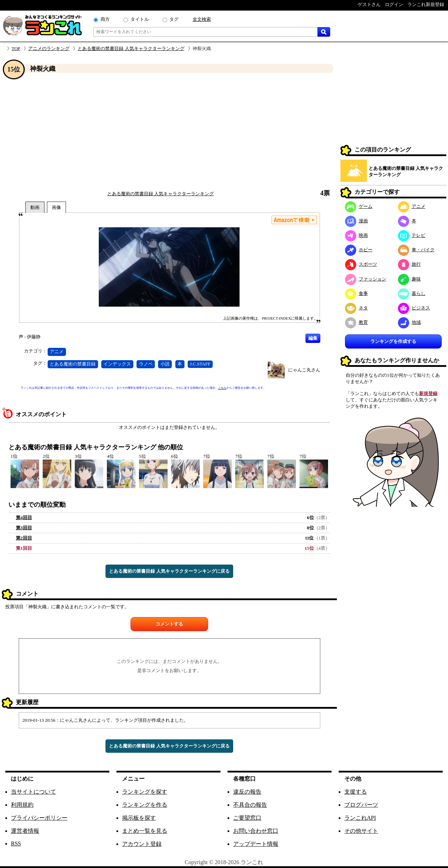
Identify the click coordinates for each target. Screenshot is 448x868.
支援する (356, 792)
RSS (16, 844)
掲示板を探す (139, 818)
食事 (356, 293)
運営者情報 (25, 831)
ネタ (356, 308)
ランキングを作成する (393, 341)
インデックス (117, 364)
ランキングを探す (145, 792)
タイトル (140, 19)
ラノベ (146, 364)
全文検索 (202, 19)
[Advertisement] (169, 131)
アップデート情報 (256, 844)
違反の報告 (247, 792)
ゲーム (359, 206)
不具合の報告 (250, 805)
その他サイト (361, 831)
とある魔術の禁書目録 (73, 364)
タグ (174, 19)
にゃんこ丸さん (304, 370)
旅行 (409, 264)
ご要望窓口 (247, 818)
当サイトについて (34, 792)
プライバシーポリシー (39, 818)
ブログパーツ (361, 805)
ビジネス (414, 308)
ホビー (359, 250)
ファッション (366, 279)
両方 (105, 19)
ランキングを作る (145, 805)
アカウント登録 (142, 844)
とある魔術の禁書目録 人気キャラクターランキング (131, 48)
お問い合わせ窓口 (256, 831)
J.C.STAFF (200, 364)
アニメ (57, 352)
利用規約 (22, 805)
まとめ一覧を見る (145, 831)
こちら (222, 388)
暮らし (412, 293)
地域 (409, 322)
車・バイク (416, 250)
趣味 (409, 279)
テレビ (412, 235)
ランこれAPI (360, 818)
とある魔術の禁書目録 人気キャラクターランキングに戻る (169, 571)
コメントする (169, 624)
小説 (165, 364)
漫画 (356, 221)
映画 (356, 235)
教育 (356, 322)
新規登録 (428, 393)
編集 (313, 338)
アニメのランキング (49, 48)
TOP (16, 48)
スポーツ (361, 264)
